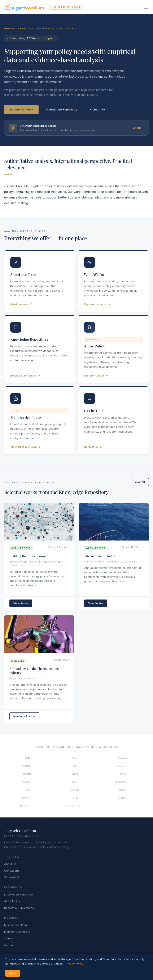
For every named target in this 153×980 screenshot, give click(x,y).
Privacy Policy (74, 963)
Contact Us (98, 110)
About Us (10, 864)
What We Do (12, 877)
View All (140, 482)
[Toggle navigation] (146, 7)
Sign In (9, 938)
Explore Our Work (21, 110)
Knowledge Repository (62, 110)
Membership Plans (16, 925)
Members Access (24, 716)
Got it (13, 973)
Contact (9, 945)
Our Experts (12, 871)
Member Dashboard (17, 932)
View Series (21, 603)
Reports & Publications (19, 908)
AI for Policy (12, 901)
